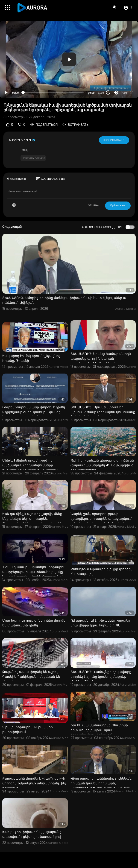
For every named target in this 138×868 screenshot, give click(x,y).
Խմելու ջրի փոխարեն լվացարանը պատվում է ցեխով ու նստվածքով (32, 834)
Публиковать (118, 205)
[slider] (53, 92)
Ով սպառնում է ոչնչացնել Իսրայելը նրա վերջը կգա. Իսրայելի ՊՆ (101, 623)
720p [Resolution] (124, 93)
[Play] (6, 93)
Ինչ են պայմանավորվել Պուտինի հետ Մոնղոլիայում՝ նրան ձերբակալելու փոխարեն (99, 730)
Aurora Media (22, 140)
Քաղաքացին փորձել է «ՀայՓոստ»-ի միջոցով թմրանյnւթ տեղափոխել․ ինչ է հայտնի (34, 783)
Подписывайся (114, 140)
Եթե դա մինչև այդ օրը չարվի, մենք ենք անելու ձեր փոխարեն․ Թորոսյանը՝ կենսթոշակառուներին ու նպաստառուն (34, 521)
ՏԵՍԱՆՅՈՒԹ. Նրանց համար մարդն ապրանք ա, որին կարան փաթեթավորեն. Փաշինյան (101, 359)
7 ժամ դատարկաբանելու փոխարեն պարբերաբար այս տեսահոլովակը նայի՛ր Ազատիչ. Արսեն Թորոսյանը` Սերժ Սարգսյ (34, 574)
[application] (69, 60)
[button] (128, 8)
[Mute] (116, 93)
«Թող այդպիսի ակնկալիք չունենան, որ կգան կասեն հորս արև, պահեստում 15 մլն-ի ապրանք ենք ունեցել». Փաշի (101, 786)
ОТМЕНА (93, 205)
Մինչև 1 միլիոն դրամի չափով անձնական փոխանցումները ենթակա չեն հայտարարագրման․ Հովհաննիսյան (31, 468)
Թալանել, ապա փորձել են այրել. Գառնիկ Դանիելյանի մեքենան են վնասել (31, 677)
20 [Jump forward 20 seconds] (108, 92)
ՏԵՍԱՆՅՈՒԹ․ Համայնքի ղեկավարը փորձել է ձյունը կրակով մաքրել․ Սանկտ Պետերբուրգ (101, 677)
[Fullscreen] (132, 93)
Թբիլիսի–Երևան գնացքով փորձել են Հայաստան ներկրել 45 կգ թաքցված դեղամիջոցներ (102, 465)
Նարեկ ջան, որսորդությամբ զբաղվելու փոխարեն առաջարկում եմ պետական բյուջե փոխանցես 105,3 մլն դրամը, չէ (101, 521)
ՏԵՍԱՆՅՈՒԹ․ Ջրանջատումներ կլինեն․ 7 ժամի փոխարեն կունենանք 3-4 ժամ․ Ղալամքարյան (103, 412)
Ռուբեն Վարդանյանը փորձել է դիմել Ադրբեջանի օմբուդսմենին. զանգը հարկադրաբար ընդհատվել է (34, 412)
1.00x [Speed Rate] (101, 93)
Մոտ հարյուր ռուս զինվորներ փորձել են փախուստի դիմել (34, 623)
